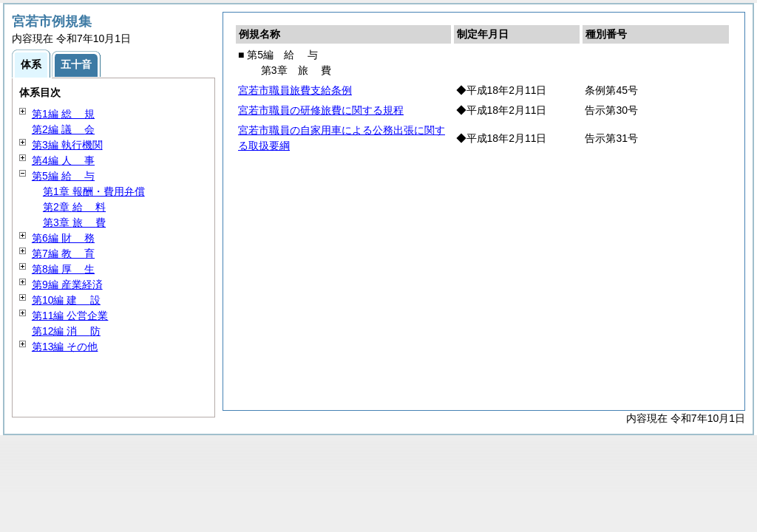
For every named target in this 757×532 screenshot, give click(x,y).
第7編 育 (63, 253)
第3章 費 (74, 222)
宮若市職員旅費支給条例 (295, 90)
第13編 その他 (65, 347)
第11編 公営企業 (70, 316)
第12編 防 (66, 331)
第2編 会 (63, 129)
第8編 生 (63, 269)
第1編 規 (63, 114)
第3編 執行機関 (67, 145)
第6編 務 (63, 238)
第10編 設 (66, 300)
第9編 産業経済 (67, 284)
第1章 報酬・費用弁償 (94, 191)
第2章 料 (74, 207)
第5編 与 (63, 176)
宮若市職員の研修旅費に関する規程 (321, 110)
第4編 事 (63, 160)
